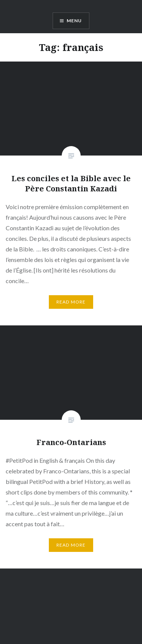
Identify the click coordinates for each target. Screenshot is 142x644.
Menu (74, 21)
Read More (71, 302)
